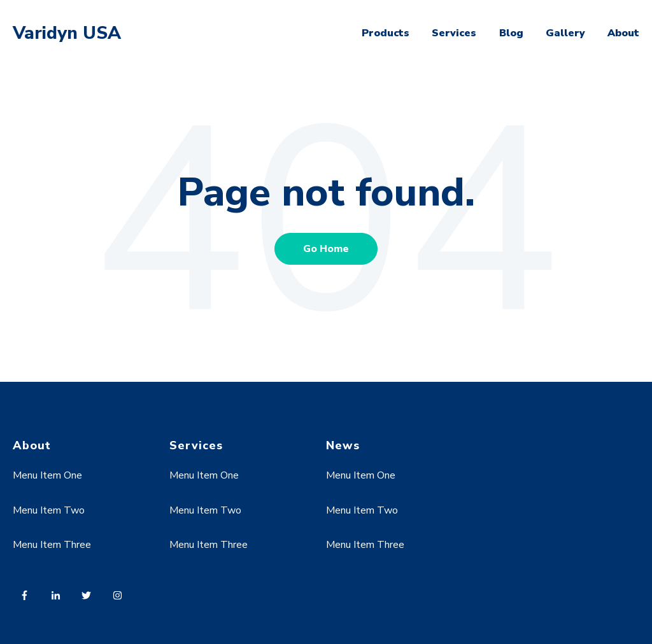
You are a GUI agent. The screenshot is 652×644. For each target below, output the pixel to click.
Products (386, 33)
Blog (511, 33)
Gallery (565, 33)
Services (454, 33)
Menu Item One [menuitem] (47, 475)
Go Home (326, 249)
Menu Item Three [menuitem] (52, 545)
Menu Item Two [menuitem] (49, 510)
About (623, 33)
